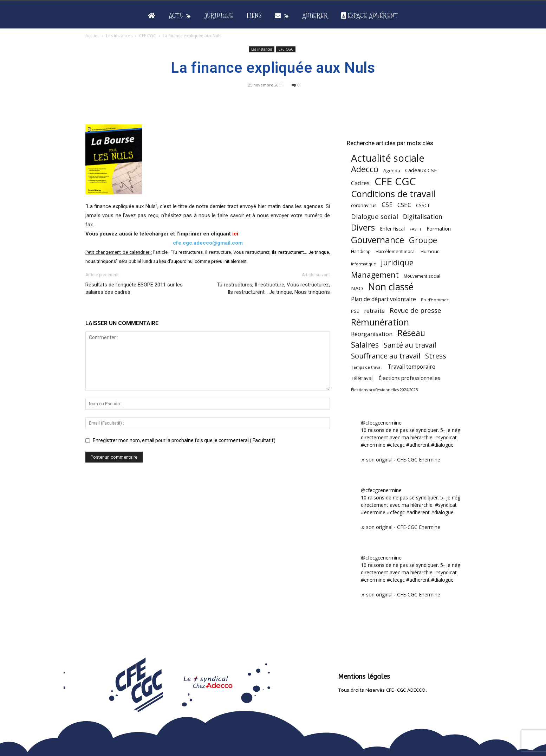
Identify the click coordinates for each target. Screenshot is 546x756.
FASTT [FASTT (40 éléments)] (416, 229)
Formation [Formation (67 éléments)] (439, 229)
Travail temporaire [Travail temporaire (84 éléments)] (411, 367)
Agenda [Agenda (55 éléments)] (392, 170)
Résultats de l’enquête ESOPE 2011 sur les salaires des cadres (134, 288)
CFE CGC (148, 36)
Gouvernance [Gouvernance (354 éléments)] (378, 240)
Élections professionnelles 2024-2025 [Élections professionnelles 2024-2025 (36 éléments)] (384, 390)
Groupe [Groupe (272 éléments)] (423, 240)
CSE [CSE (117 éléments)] (387, 205)
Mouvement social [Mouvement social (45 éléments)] (422, 276)
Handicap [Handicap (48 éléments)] (361, 251)
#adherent (418, 445)
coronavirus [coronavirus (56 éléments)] (364, 205)
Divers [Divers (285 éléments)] (363, 228)
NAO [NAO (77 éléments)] (357, 288)
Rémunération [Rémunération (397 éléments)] (380, 322)
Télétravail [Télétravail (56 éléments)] (362, 378)
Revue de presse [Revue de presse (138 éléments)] (415, 311)
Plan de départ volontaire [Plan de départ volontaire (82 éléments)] (383, 299)
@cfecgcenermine (381, 423)
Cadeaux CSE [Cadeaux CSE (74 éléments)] (421, 170)
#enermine (373, 445)
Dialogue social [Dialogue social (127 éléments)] (375, 216)
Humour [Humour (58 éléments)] (430, 251)
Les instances (119, 36)
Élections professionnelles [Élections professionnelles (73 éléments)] (409, 378)
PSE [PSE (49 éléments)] (355, 311)
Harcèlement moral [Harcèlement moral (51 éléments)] (396, 251)
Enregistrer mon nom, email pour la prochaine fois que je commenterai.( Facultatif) (184, 440)
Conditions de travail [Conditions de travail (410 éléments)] (393, 194)
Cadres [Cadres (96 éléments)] (360, 183)
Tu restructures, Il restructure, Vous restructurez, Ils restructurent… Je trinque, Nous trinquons (273, 288)
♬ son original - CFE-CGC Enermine (401, 460)
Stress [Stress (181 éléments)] (436, 356)
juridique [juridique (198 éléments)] (397, 262)
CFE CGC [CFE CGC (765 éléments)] (395, 182)
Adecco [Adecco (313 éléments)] (365, 169)
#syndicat (446, 437)
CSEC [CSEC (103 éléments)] (404, 205)
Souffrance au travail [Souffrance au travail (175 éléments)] (386, 356)
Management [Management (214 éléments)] (375, 275)
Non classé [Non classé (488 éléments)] (391, 287)
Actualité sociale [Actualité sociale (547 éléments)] (388, 158)
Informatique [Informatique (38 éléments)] (363, 264)
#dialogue (442, 445)
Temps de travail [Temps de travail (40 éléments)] (367, 367)
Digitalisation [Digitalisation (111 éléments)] (423, 217)
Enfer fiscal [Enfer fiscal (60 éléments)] (392, 229)
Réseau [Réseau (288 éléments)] (411, 333)
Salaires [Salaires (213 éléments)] (365, 345)
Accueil (92, 36)
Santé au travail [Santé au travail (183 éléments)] (410, 345)
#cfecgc (396, 445)
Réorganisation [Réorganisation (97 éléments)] (372, 334)
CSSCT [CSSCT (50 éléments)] (423, 205)
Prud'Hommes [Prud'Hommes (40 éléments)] (435, 300)
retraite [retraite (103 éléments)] (374, 311)
